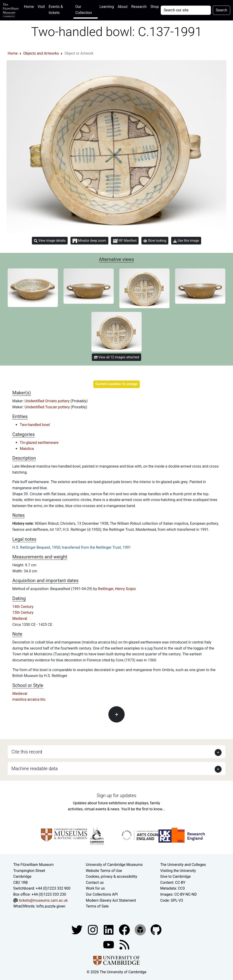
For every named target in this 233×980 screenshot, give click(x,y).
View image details (50, 241)
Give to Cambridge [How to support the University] (175, 876)
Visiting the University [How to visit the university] (178, 871)
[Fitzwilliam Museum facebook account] (109, 929)
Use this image (186, 241)
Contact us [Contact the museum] (95, 883)
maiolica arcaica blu (29, 699)
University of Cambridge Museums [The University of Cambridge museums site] (114, 865)
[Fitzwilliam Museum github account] (156, 929)
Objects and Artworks (41, 53)
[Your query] (186, 10)
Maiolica (27, 449)
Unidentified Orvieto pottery (47, 401)
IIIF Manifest (125, 241)
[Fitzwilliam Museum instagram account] (93, 929)
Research (139, 7)
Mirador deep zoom (89, 241)
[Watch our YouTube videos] (109, 944)
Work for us (95, 888)
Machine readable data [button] (35, 769)
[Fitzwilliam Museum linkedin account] (125, 929)
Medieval (20, 619)
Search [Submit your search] (221, 10)
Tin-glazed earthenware (39, 443)
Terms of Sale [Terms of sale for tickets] (97, 906)
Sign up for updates (116, 795)
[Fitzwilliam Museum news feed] (124, 944)
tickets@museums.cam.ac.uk (43, 900)
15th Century (23, 612)
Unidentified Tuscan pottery (48, 407)
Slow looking (155, 241)
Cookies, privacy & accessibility (112, 876)
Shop (155, 7)
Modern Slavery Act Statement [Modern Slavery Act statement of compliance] (111, 900)
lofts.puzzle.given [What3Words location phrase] (51, 906)
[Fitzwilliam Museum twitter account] (77, 929)
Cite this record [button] (27, 752)
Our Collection (84, 10)
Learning (107, 7)
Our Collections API (102, 894)
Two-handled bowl (35, 425)
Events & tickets (56, 10)
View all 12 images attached (116, 357)
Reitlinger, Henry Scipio (117, 589)
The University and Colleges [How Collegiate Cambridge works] (183, 865)
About (123, 7)
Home (30, 6)
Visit (41, 7)
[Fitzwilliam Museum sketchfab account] (141, 929)
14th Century (23, 607)
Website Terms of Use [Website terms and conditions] (104, 871)
